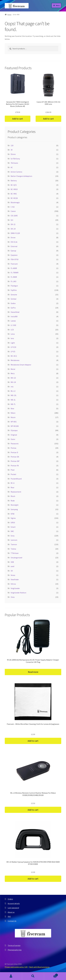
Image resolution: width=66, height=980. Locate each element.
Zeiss (13, 597)
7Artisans (14, 163)
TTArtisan (15, 553)
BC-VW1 (14, 194)
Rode (13, 501)
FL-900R (14, 277)
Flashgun (14, 286)
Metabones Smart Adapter (21, 365)
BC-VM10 (14, 189)
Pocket (13, 474)
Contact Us (12, 921)
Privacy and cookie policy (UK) (16, 967)
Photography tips (15, 950)
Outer (13, 439)
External (14, 246)
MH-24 (13, 382)
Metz (13, 373)
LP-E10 (13, 347)
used (12, 566)
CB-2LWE (14, 216)
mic (12, 387)
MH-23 (13, 378)
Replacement (16, 492)
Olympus (14, 430)
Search (33, 976)
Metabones (15, 360)
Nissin (13, 417)
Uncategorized (16, 558)
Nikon (13, 413)
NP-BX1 (14, 422)
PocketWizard (16, 479)
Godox (13, 303)
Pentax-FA (15, 466)
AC (12, 167)
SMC (12, 531)
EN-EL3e (14, 242)
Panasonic (15, 444)
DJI (12, 220)
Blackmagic (15, 202)
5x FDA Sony (15, 159)
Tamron (14, 544)
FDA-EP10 (15, 259)
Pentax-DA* (15, 461)
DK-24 (13, 229)
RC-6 (13, 483)
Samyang (14, 509)
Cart (51, 974)
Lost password (13, 908)
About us (11, 912)
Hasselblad (15, 312)
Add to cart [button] (18, 119)
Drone (13, 237)
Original (14, 435)
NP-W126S (15, 426)
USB (12, 562)
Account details (14, 903)
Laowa (13, 321)
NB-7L (13, 404)
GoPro (13, 308)
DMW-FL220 (15, 233)
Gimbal (13, 299)
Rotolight (15, 505)
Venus (13, 575)
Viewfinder (15, 579)
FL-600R (14, 268)
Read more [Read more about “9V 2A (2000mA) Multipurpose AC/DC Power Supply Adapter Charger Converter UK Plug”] (33, 672)
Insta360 (14, 316)
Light (13, 343)
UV (12, 571)
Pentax (13, 448)
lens (12, 338)
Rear (12, 487)
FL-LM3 (13, 281)
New (12, 408)
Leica (13, 334)
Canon (13, 211)
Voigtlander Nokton (18, 593)
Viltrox (13, 584)
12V (12, 145)
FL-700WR (15, 273)
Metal (13, 369)
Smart (13, 527)
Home (9, 15)
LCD (12, 330)
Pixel (13, 470)
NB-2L (13, 400)
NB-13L (14, 395)
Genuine (14, 295)
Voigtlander (15, 588)
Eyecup (13, 251)
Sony (13, 536)
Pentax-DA (15, 457)
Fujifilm (14, 290)
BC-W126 (14, 198)
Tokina (13, 549)
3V (12, 150)
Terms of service (14, 945)
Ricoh (13, 496)
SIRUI (13, 523)
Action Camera (16, 172)
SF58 (12, 514)
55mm (13, 154)
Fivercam (14, 264)
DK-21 (13, 224)
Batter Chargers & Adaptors (21, 176)
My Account (11, 976)
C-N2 (13, 207)
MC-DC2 (14, 356)
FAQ (9, 916)
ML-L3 (13, 391)
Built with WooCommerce (39, 967)
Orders (10, 899)
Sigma (13, 518)
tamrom (14, 540)
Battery (14, 181)
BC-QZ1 (14, 185)
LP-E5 (13, 352)
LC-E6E (13, 325)
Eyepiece (14, 255)
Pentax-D (14, 452)
